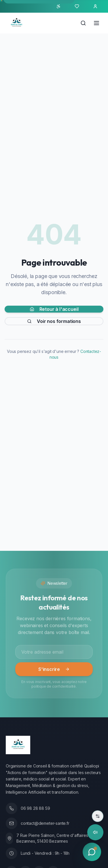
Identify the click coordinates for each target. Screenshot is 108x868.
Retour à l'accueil (54, 310)
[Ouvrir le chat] (92, 852)
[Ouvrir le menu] (96, 23)
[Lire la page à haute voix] (95, 832)
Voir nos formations (54, 322)
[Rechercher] (83, 23)
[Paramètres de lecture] (98, 816)
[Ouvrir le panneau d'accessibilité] (58, 6)
